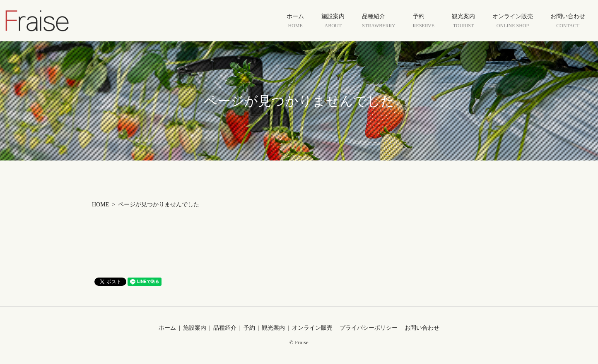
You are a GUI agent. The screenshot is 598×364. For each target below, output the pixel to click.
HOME (100, 205)
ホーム (295, 21)
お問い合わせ (568, 21)
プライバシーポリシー (369, 328)
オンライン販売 (513, 21)
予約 (424, 21)
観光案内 (463, 21)
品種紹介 (379, 21)
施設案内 (333, 21)
